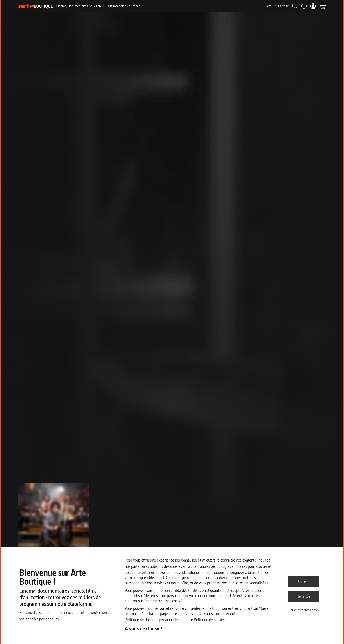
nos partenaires (137, 566)
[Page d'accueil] (36, 6)
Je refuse (304, 596)
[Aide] (304, 6)
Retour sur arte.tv (277, 6)
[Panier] (322, 6)
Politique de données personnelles (152, 620)
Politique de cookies (210, 620)
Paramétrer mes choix (304, 610)
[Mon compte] (313, 6)
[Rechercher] (295, 6)
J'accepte (304, 582)
